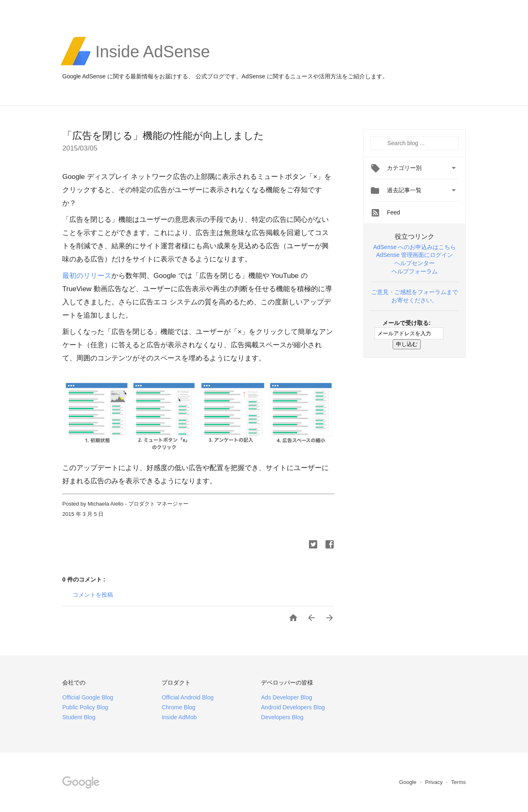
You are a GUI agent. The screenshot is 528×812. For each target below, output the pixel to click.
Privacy (434, 782)
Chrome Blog (179, 707)
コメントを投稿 (93, 595)
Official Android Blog (188, 697)
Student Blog (79, 717)
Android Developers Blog (293, 707)
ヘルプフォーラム (415, 271)
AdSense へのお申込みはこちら (415, 247)
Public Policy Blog (85, 707)
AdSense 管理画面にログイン (415, 255)
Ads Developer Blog (287, 697)
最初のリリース (87, 276)
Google (409, 782)
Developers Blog (282, 717)
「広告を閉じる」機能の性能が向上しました (163, 135)
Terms (458, 782)
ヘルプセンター (415, 263)
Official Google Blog (88, 697)
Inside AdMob (179, 717)
